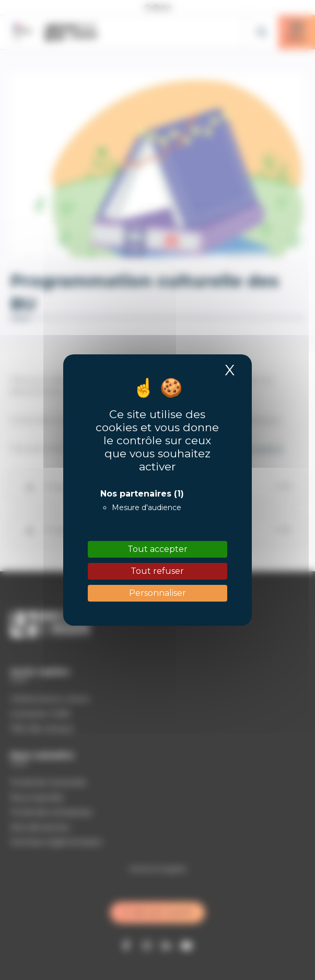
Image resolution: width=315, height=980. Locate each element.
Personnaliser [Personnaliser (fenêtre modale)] (157, 593)
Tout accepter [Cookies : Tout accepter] (157, 549)
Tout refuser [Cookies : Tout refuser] (157, 571)
